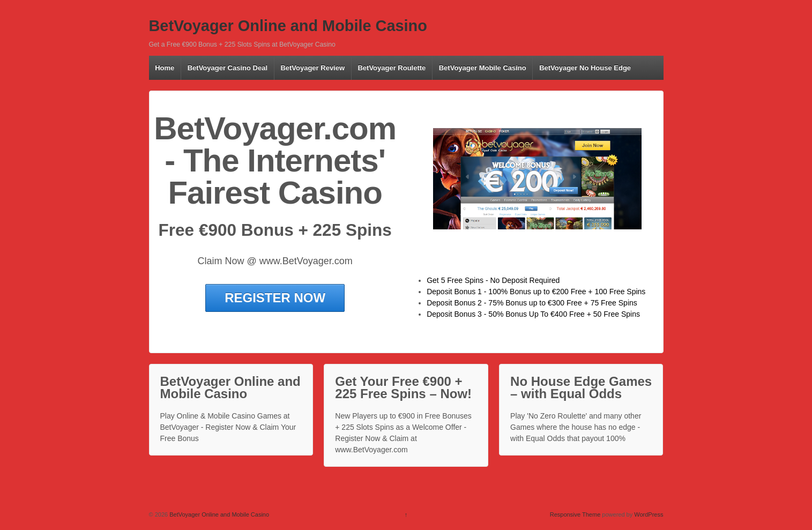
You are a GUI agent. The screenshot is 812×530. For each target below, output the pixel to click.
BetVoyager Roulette (392, 68)
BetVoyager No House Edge (585, 68)
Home (165, 68)
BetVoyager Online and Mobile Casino (288, 26)
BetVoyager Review (312, 68)
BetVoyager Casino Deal (228, 68)
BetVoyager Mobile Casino (483, 68)
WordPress (649, 514)
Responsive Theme (575, 514)
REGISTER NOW (275, 298)
